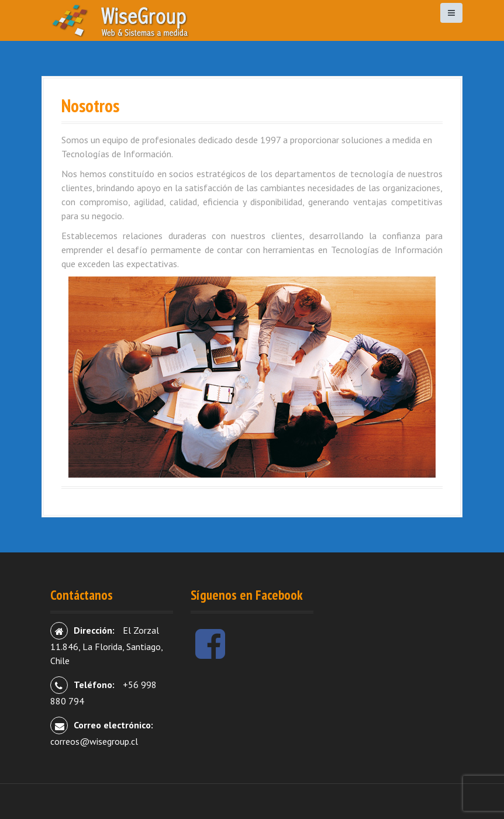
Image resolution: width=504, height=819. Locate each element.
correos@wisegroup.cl (94, 741)
